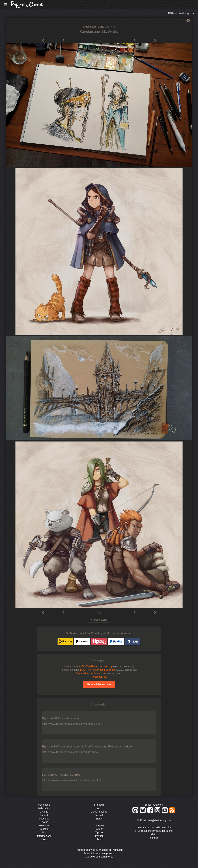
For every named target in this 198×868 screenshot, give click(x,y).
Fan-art (44, 815)
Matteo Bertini (106, 27)
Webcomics (44, 808)
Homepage (44, 805)
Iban (99, 839)
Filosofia (44, 819)
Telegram (154, 838)
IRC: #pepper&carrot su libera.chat (154, 831)
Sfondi (99, 819)
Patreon (99, 829)
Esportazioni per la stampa (99, 673)
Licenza (44, 839)
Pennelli (99, 815)
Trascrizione (100, 620)
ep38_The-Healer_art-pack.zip (107, 666)
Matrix (154, 834)
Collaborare (44, 826)
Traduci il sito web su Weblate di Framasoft (99, 850)
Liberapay (99, 826)
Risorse (44, 822)
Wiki (99, 808)
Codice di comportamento (99, 857)
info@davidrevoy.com (160, 820)
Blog (44, 833)
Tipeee (99, 833)
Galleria (44, 812)
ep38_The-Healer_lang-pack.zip (108, 670)
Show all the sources (99, 684)
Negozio (44, 829)
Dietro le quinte (99, 812)
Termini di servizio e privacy (99, 853)
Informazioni (44, 836)
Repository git (99, 677)
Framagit (99, 805)
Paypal (99, 836)
